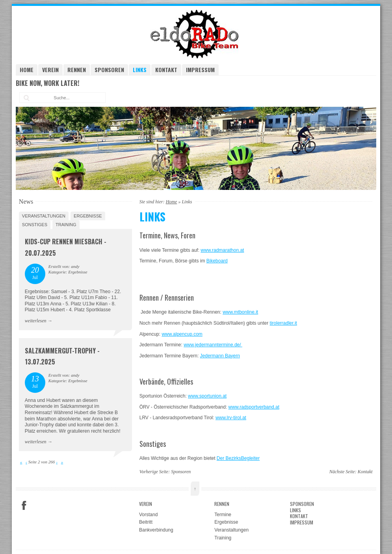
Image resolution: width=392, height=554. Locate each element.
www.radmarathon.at (222, 250)
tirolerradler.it (283, 323)
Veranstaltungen (44, 216)
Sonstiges (35, 225)
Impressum (200, 70)
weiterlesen (36, 321)
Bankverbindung (156, 530)
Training (66, 225)
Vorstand (148, 515)
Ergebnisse (88, 216)
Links (140, 70)
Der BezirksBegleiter (238, 458)
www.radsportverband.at (254, 407)
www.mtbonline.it (240, 312)
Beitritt (146, 522)
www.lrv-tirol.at (231, 418)
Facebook (24, 506)
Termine (223, 515)
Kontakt (166, 70)
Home (27, 70)
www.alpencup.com (182, 334)
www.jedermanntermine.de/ (213, 345)
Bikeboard (217, 261)
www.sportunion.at (207, 396)
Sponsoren (109, 70)
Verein (50, 70)
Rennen (77, 70)
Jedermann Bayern (220, 356)
